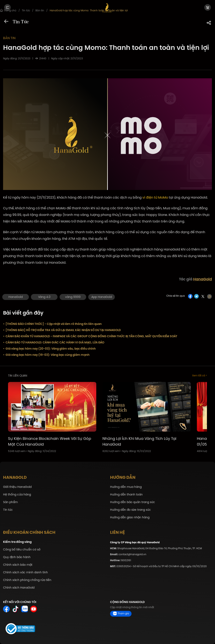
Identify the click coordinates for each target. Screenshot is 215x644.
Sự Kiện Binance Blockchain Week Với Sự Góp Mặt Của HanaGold (50, 441)
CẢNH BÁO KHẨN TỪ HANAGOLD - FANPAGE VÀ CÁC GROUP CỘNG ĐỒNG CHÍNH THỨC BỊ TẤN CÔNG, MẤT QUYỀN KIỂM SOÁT (90, 336)
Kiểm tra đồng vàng (17, 542)
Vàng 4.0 (44, 297)
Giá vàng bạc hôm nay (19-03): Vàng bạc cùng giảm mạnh (46, 355)
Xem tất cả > (200, 376)
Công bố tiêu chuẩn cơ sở (22, 550)
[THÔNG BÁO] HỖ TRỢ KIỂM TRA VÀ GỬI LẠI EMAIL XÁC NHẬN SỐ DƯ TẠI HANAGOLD (62, 330)
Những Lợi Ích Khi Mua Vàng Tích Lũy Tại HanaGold (139, 441)
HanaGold (203, 279)
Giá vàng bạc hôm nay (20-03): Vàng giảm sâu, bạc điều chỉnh (49, 349)
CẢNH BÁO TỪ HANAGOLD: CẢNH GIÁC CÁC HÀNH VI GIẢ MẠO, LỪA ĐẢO (54, 342)
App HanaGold (102, 297)
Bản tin (9, 38)
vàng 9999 (73, 297)
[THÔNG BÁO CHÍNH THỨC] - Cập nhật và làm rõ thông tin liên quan (52, 324)
